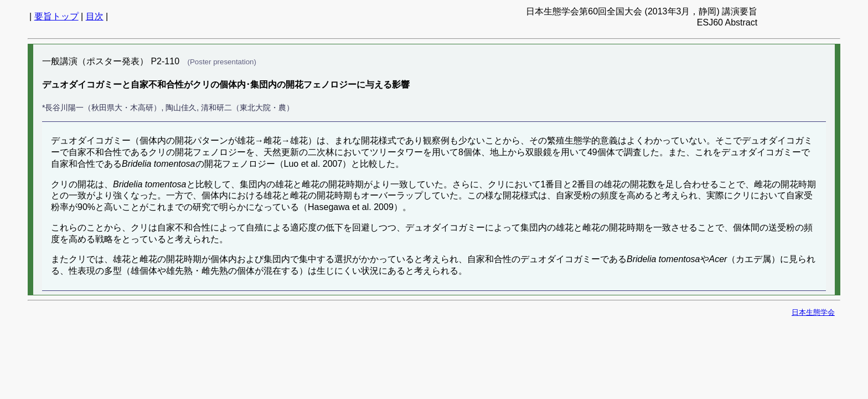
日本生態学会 (813, 312)
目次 (95, 16)
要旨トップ (56, 16)
